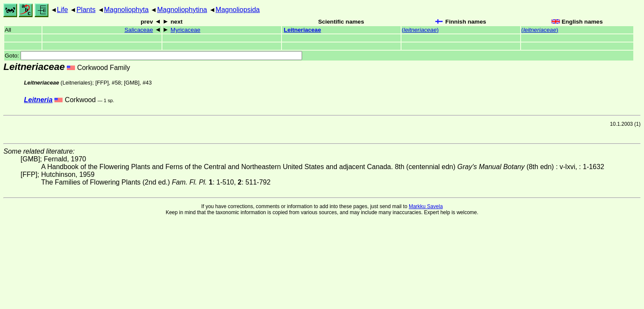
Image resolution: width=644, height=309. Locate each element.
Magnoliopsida (238, 10)
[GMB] (132, 83)
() (420, 30)
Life (63, 10)
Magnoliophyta (126, 10)
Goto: (153, 56)
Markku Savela (426, 206)
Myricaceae (186, 30)
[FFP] (102, 83)
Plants (86, 10)
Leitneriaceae (302, 30)
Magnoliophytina (182, 10)
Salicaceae (139, 30)
